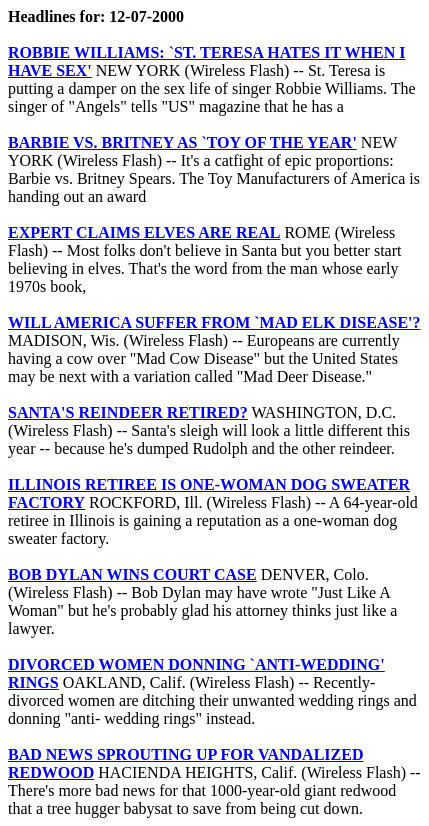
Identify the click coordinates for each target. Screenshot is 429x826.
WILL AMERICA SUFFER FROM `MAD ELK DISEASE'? (214, 322)
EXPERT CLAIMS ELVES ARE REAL (144, 232)
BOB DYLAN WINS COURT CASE (132, 574)
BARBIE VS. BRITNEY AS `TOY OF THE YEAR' (182, 142)
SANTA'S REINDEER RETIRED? (128, 412)
